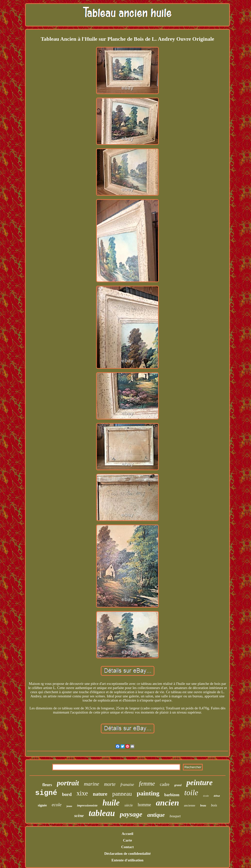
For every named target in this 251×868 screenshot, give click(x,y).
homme (144, 805)
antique (156, 815)
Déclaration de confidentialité (127, 854)
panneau (122, 794)
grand (178, 785)
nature (100, 794)
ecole (57, 805)
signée (42, 805)
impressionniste (87, 805)
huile (111, 803)
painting (148, 793)
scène (79, 816)
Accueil (127, 834)
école (206, 796)
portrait (68, 783)
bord (67, 794)
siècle (129, 805)
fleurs (47, 785)
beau (203, 805)
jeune (69, 806)
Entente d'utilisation (127, 860)
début (217, 796)
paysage (131, 814)
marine (91, 784)
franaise (127, 785)
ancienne (189, 805)
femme (147, 784)
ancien (167, 803)
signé (46, 793)
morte (110, 784)
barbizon (172, 795)
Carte (128, 840)
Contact (128, 847)
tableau (102, 813)
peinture (199, 783)
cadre (165, 784)
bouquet (175, 816)
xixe (82, 793)
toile (191, 792)
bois (214, 805)
